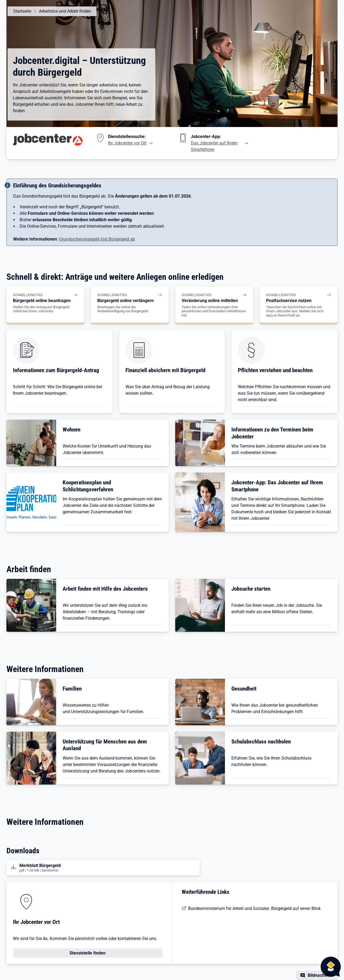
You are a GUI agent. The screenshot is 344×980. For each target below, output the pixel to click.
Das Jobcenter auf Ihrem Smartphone (214, 146)
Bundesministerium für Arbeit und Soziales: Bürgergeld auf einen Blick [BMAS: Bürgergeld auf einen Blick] (254, 908)
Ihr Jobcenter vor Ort (127, 143)
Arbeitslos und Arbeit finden (65, 11)
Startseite (22, 11)
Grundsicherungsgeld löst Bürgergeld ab (97, 239)
